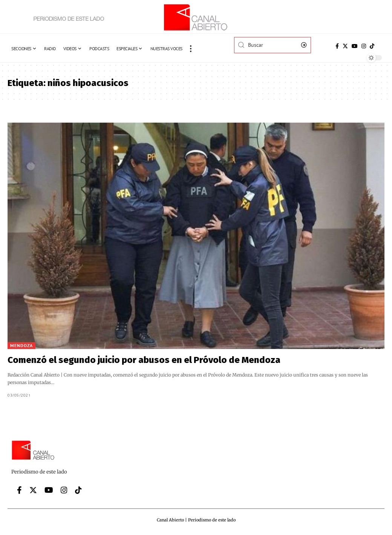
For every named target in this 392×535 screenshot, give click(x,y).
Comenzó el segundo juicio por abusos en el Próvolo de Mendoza (144, 360)
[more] (191, 49)
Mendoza (21, 345)
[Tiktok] (372, 46)
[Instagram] (364, 46)
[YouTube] (355, 46)
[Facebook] (337, 46)
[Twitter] (345, 46)
